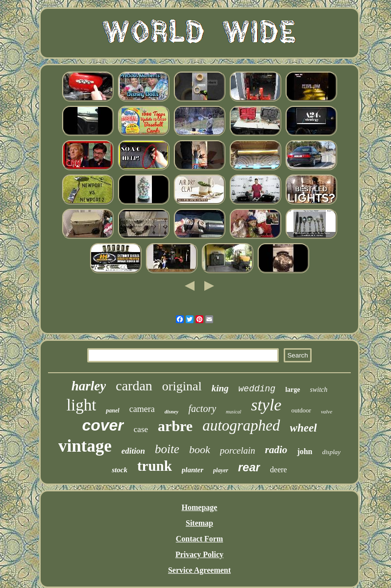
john (305, 451)
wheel (304, 428)
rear (249, 467)
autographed (241, 425)
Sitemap (199, 523)
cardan (134, 386)
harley (89, 386)
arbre (175, 426)
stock (120, 470)
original (182, 386)
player (221, 470)
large (293, 390)
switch (319, 390)
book (200, 449)
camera (142, 409)
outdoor (301, 410)
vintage (85, 446)
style (266, 405)
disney (172, 411)
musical (233, 412)
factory (202, 409)
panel (112, 410)
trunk (155, 466)
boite (167, 449)
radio (276, 450)
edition (133, 451)
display (332, 452)
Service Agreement (199, 570)
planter (193, 470)
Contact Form (199, 539)
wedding (257, 389)
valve (327, 411)
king (220, 388)
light (82, 405)
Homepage (200, 507)
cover (103, 425)
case (141, 429)
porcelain (238, 450)
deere (279, 470)
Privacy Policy (199, 554)
